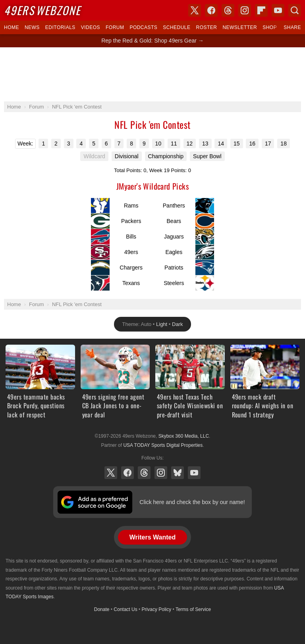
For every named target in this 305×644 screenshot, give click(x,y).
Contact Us (125, 609)
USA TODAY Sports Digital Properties (163, 445)
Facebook (127, 473)
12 (190, 144)
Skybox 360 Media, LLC (184, 436)
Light (162, 324)
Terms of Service (193, 609)
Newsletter (240, 27)
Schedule (177, 27)
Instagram (161, 473)
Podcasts (143, 27)
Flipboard (261, 10)
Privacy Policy (157, 609)
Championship (166, 156)
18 (284, 144)
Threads (144, 473)
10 (158, 144)
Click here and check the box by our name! (192, 502)
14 (221, 144)
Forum (115, 27)
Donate (102, 609)
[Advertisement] (152, 74)
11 (174, 144)
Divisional (127, 156)
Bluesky (178, 473)
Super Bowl (207, 156)
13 (205, 144)
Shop (270, 27)
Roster (206, 27)
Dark (177, 324)
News (32, 27)
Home (12, 27)
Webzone (42, 10)
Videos (91, 27)
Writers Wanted (152, 537)
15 (237, 144)
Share (292, 27)
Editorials (60, 27)
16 (252, 144)
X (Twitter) (111, 473)
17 (268, 144)
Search (295, 10)
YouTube (194, 473)
